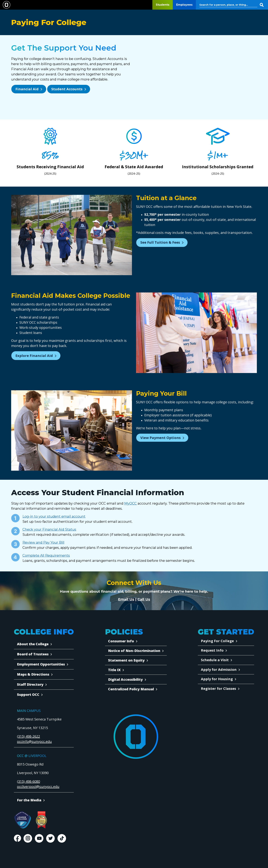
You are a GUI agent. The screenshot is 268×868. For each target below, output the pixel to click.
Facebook (17, 838)
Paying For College (217, 641)
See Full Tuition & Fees (160, 242)
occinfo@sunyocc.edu (34, 741)
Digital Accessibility (125, 679)
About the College (33, 644)
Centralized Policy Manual (131, 689)
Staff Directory (30, 684)
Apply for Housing (217, 679)
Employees (184, 5)
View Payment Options (161, 438)
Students (163, 5)
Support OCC (28, 695)
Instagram (28, 838)
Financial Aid (27, 89)
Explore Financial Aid (34, 356)
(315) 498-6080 (28, 781)
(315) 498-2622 (28, 736)
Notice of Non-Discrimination (134, 651)
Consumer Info (121, 641)
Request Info (212, 650)
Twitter (50, 838)
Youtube (39, 838)
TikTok (62, 838)
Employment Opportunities (41, 664)
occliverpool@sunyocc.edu (38, 787)
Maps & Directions (33, 674)
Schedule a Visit (215, 660)
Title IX (114, 670)
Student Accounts (67, 89)
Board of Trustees (33, 654)
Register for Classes (219, 689)
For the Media (29, 800)
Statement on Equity (126, 660)
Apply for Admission (219, 670)
